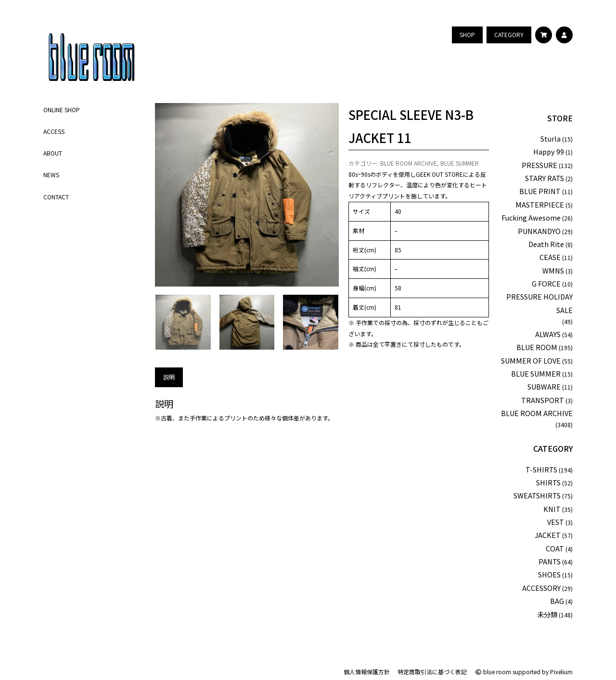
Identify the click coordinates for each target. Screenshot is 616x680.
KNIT (552, 509)
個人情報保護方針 (367, 672)
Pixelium (561, 672)
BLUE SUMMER (460, 163)
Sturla (551, 138)
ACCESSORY (541, 588)
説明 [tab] (169, 377)
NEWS (51, 175)
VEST (556, 522)
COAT (555, 548)
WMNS (553, 270)
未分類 (547, 614)
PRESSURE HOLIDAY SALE (539, 303)
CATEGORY (553, 448)
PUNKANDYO (539, 231)
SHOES (549, 574)
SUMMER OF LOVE (531, 360)
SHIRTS (548, 482)
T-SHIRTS (541, 469)
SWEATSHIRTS (537, 495)
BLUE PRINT (540, 191)
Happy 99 (549, 151)
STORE (560, 118)
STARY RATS (545, 178)
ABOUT (53, 153)
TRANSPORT (543, 400)
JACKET (548, 535)
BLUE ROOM (537, 347)
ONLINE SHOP (62, 110)
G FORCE (546, 283)
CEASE (550, 257)
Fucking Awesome (531, 217)
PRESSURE (539, 165)
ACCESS (54, 131)
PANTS (550, 561)
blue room (493, 672)
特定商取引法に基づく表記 (432, 672)
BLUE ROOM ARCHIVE (409, 163)
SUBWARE (544, 386)
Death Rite (546, 244)
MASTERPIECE (540, 204)
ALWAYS (548, 334)
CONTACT (56, 197)
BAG (557, 601)
